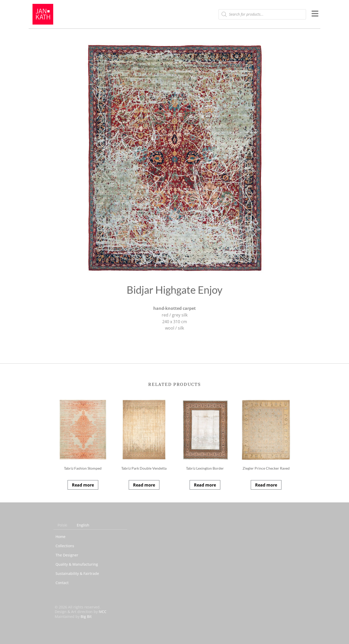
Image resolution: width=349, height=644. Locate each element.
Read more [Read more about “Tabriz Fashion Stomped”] (83, 485)
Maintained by (73, 616)
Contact (62, 583)
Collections (65, 546)
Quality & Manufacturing (77, 564)
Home (61, 537)
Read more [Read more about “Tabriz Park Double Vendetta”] (144, 485)
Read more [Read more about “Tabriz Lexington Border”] (205, 485)
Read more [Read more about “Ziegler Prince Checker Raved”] (266, 485)
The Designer (67, 555)
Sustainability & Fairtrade (77, 573)
